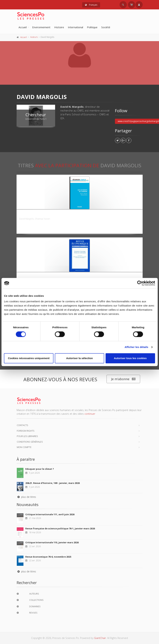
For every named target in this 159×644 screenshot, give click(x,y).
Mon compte (24, 447)
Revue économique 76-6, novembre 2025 (48, 557)
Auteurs (34, 37)
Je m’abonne (123, 379)
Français (91, 5)
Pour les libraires (27, 436)
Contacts (22, 425)
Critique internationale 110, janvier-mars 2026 (52, 542)
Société (106, 27)
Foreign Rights (26, 431)
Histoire (59, 27)
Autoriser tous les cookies (130, 358)
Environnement (41, 27)
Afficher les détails (136, 347)
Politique (92, 27)
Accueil (23, 27)
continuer (90, 414)
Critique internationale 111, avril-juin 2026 (50, 514)
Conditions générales (30, 442)
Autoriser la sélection (79, 358)
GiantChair (100, 638)
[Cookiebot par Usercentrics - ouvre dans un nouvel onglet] (140, 283)
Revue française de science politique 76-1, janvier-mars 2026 (60, 528)
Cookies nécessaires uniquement (29, 358)
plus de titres (26, 497)
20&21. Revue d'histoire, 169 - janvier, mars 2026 (52, 483)
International (75, 27)
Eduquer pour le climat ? (40, 469)
